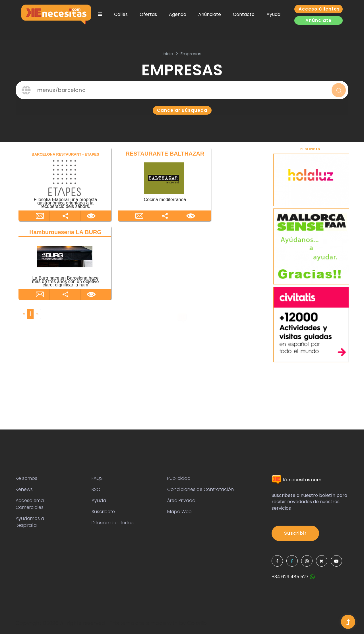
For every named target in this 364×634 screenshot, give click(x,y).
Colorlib (197, 623)
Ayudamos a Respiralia (30, 522)
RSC (96, 489)
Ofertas (148, 14)
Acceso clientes (319, 9)
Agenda (178, 14)
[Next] (37, 314)
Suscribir (295, 533)
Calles (121, 14)
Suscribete (103, 512)
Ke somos (26, 478)
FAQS (97, 478)
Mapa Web (179, 512)
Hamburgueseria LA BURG (65, 232)
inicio (168, 54)
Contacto (244, 14)
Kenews (24, 489)
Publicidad (179, 478)
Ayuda (273, 14)
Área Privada (181, 500)
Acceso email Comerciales (31, 504)
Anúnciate (210, 14)
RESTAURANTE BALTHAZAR (165, 154)
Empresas (191, 54)
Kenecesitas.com (296, 480)
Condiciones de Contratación (200, 489)
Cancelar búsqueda (182, 110)
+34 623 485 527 (293, 577)
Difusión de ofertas (113, 523)
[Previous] (24, 314)
